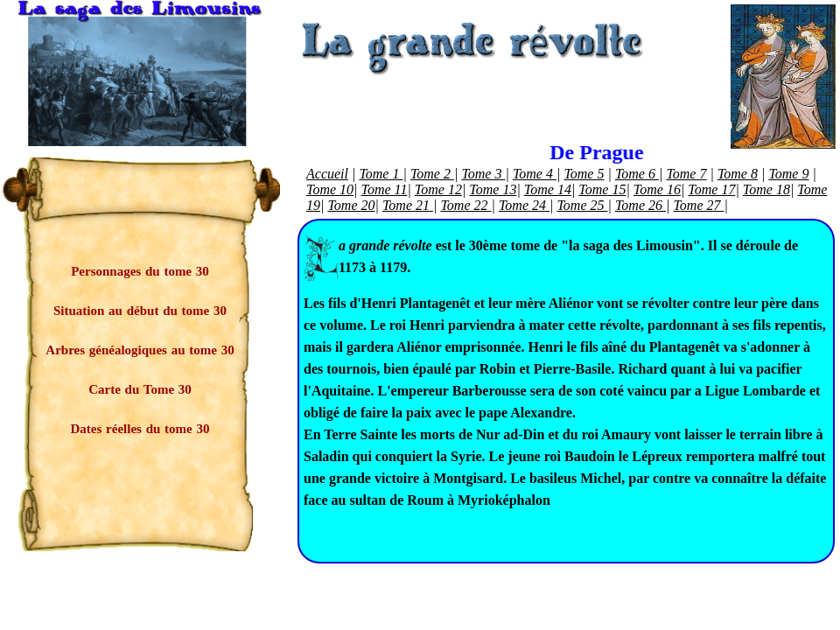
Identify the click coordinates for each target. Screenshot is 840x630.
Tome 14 (548, 189)
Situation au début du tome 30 (140, 311)
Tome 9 (788, 174)
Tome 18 (766, 189)
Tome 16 (657, 189)
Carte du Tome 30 (140, 389)
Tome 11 (385, 189)
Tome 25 (582, 205)
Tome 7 (686, 174)
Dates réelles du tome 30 (140, 429)
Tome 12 (438, 189)
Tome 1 (381, 174)
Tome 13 (493, 189)
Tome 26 (640, 205)
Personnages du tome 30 (140, 271)
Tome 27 (698, 205)
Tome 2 (432, 174)
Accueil (327, 174)
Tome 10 (330, 189)
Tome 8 (738, 174)
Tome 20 (351, 205)
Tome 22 (465, 205)
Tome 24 (524, 205)
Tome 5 (584, 174)
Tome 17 (711, 189)
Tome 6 (637, 174)
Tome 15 (602, 189)
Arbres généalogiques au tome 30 (140, 350)
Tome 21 (408, 205)
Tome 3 (483, 174)
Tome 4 (535, 174)
